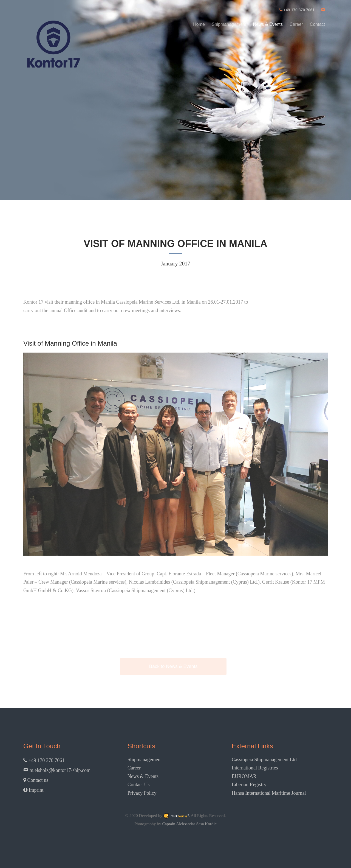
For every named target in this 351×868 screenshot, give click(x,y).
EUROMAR (244, 776)
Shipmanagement (229, 24)
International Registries (255, 768)
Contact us (36, 780)
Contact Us (139, 785)
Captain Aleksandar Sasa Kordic (189, 824)
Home (199, 24)
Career (296, 24)
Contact (317, 24)
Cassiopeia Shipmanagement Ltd (264, 760)
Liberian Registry (249, 785)
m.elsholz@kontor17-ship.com (57, 770)
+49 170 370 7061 (44, 760)
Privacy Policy (142, 793)
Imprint (33, 790)
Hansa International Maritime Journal (269, 793)
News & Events (268, 24)
